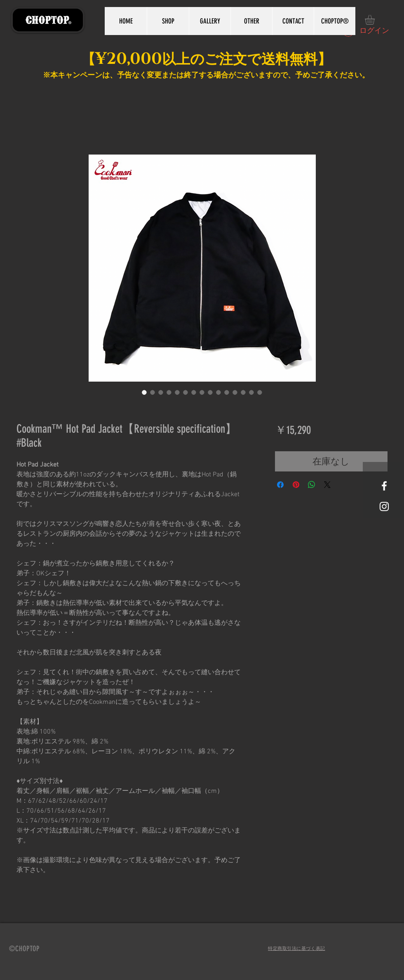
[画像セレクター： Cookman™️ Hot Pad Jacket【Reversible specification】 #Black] (144, 392)
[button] (376, 20)
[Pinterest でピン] (296, 485)
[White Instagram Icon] (384, 506)
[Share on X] (327, 485)
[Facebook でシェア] (280, 485)
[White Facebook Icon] (384, 486)
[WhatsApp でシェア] (312, 485)
